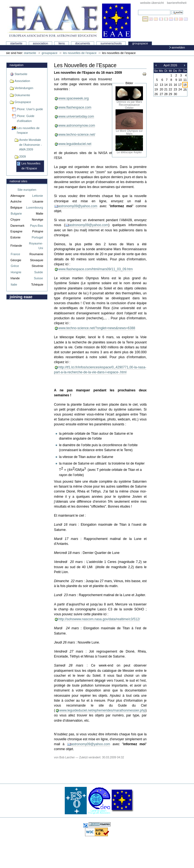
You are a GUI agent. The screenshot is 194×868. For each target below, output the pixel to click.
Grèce (15, 266)
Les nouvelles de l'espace (80, 53)
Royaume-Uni (36, 246)
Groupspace (140, 43)
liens (62, 43)
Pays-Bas (36, 226)
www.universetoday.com (76, 116)
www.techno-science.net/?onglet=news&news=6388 (97, 328)
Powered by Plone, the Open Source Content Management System (100, 824)
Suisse (38, 278)
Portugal (37, 237)
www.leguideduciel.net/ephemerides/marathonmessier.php (102, 710)
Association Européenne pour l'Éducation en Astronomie (69, 21)
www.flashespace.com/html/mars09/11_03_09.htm (96, 269)
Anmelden (178, 47)
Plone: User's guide (30, 109)
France (15, 254)
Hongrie (16, 272)
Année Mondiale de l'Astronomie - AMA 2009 (30, 145)
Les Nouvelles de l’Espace (31, 166)
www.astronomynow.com (77, 126)
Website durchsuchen (138, 10)
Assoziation (22, 81)
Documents (83, 43)
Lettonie (37, 196)
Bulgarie (16, 214)
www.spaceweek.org (74, 98)
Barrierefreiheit (177, 3)
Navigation (16, 65)
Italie (14, 284)
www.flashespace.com (75, 107)
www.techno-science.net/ (77, 135)
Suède (39, 272)
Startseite (16, 43)
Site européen (27, 190)
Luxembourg (34, 207)
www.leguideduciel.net (75, 144)
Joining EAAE (21, 297)
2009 (23, 156)
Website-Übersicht (152, 3)
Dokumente (22, 95)
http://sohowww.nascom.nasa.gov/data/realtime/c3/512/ (99, 619)
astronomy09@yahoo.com (78, 206)
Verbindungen (24, 88)
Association (40, 43)
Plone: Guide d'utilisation (26, 118)
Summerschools (111, 43)
